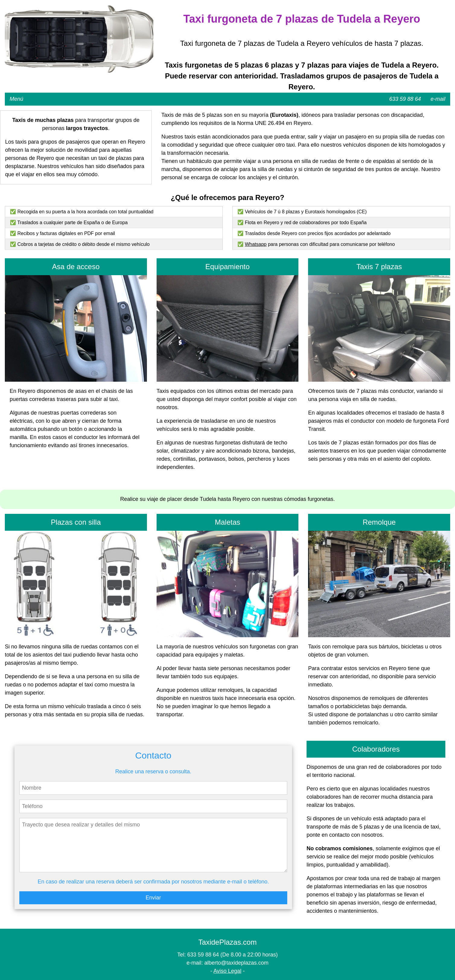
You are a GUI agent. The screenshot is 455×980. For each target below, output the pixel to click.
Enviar (153, 898)
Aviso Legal (227, 971)
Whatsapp (256, 244)
